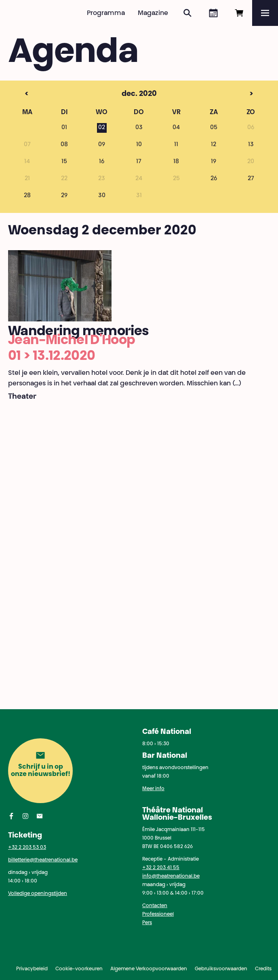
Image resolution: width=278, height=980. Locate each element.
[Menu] (265, 13)
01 (64, 128)
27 (251, 179)
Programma (106, 13)
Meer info (153, 789)
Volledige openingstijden (38, 894)
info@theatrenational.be (171, 876)
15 (64, 162)
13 (251, 145)
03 (139, 128)
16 (102, 162)
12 (214, 145)
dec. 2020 (124, 94)
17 (139, 162)
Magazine (153, 13)
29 (64, 196)
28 (27, 196)
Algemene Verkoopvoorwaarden (149, 969)
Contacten (155, 906)
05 (214, 128)
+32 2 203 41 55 (161, 868)
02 (102, 128)
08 (64, 145)
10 (139, 145)
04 (176, 128)
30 (102, 196)
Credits (263, 969)
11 (176, 145)
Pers (147, 923)
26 (214, 179)
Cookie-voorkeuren (79, 969)
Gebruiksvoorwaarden (221, 969)
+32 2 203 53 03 (27, 848)
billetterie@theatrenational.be (43, 860)
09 (102, 145)
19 (214, 162)
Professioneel (158, 914)
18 (176, 162)
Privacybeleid (32, 969)
